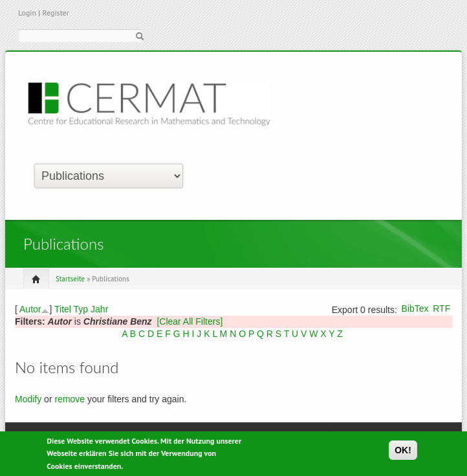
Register (55, 13)
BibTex (415, 308)
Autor (30, 309)
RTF (441, 308)
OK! (403, 452)
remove (70, 399)
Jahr (99, 309)
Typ (81, 309)
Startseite (70, 279)
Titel (63, 309)
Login (27, 13)
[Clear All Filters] (190, 321)
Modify (28, 399)
